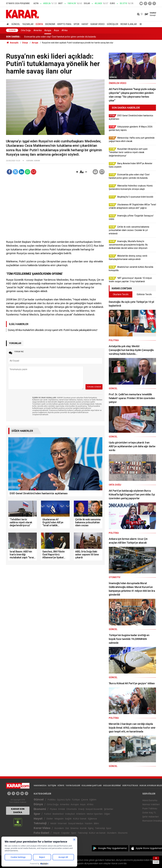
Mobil (53, 823)
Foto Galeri (41, 833)
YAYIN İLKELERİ (73, 785)
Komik (83, 828)
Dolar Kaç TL (149, 813)
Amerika (38, 30)
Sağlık (68, 819)
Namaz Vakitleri (151, 804)
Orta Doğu (26, 30)
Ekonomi (50, 24)
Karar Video (98, 24)
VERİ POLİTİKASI (130, 785)
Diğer (107, 814)
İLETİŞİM (52, 785)
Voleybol (70, 814)
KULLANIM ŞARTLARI (92, 785)
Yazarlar (28, 24)
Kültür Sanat (80, 819)
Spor (76, 24)
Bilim (96, 823)
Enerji (81, 809)
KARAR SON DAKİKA (18, 811)
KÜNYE (61, 785)
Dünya (39, 24)
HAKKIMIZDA (40, 785)
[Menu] (140, 24)
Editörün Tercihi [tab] (144, 294)
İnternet (62, 823)
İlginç (91, 828)
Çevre (85, 800)
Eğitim (93, 800)
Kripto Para (64, 24)
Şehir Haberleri (150, 817)
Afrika (65, 30)
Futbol (48, 814)
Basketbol (58, 814)
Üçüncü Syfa (64, 800)
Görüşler (113, 24)
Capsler (65, 833)
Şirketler (109, 809)
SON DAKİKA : (13, 37)
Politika (52, 800)
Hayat (85, 24)
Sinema (74, 828)
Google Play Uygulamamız (112, 848)
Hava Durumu (150, 800)
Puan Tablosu (150, 809)
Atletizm (81, 814)
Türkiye (76, 800)
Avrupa (48, 30)
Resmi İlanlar (129, 24)
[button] (77, 172)
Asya (56, 30)
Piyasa (53, 809)
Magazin (59, 819)
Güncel (16, 24)
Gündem (59, 828)
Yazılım (89, 823)
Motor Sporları (95, 814)
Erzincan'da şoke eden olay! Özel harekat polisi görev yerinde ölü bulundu (60, 37)
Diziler (50, 819)
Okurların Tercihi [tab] (121, 294)
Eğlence (92, 819)
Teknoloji (40, 823)
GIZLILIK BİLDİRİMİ (112, 785)
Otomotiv (72, 809)
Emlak (62, 809)
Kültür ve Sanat (97, 833)
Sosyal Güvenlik (94, 809)
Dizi (67, 828)
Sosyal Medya (76, 823)
